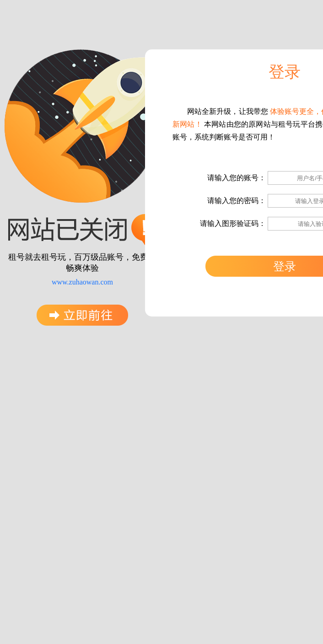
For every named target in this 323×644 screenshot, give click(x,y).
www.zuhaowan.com (82, 282)
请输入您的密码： (237, 201)
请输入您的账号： (237, 178)
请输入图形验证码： (233, 223)
